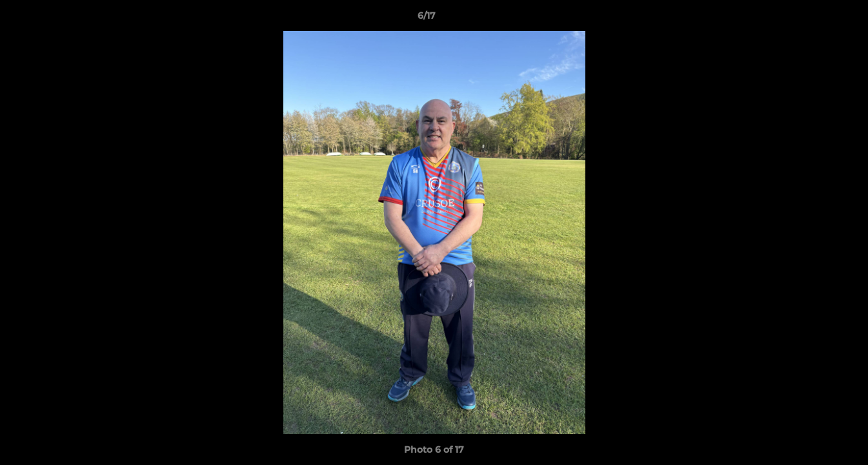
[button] (814, 19)
